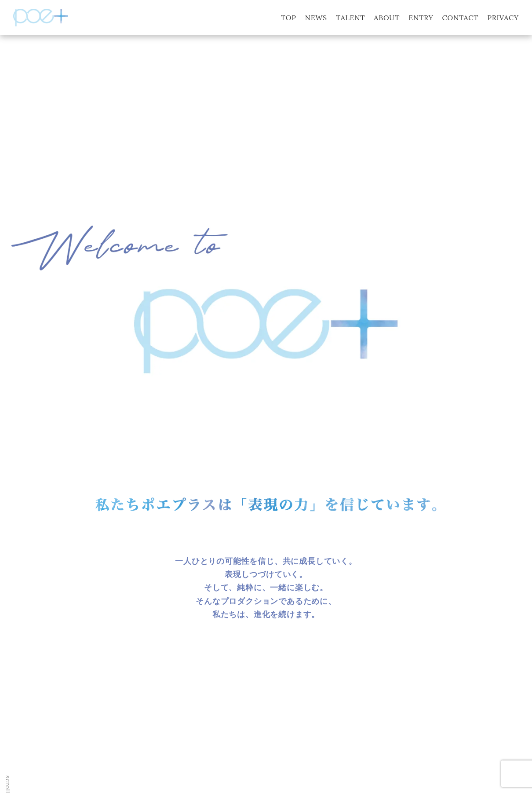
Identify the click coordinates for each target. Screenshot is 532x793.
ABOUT (387, 18)
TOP (289, 18)
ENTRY (421, 18)
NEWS (316, 18)
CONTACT (461, 18)
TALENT (350, 18)
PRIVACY (503, 18)
